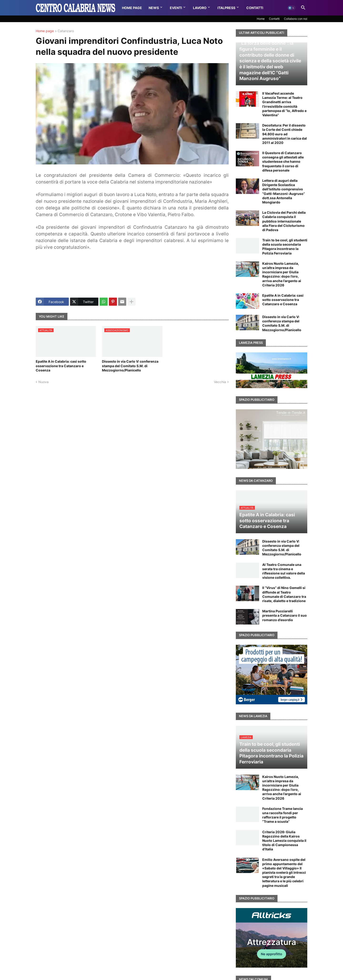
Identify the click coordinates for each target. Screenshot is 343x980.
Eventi (176, 8)
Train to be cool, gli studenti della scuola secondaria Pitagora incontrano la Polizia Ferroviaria (285, 247)
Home (261, 19)
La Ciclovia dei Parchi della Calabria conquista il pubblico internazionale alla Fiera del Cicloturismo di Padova (284, 221)
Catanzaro (66, 31)
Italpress (226, 8)
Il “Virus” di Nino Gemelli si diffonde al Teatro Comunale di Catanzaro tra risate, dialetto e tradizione (284, 594)
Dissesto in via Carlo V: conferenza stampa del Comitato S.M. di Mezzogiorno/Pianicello (130, 366)
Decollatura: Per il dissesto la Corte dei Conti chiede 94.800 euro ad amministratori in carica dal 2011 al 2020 (285, 134)
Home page (45, 31)
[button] (292, 8)
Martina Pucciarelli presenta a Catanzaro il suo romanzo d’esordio (285, 615)
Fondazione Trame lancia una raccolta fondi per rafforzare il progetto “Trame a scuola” (282, 815)
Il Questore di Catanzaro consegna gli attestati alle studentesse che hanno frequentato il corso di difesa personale (283, 162)
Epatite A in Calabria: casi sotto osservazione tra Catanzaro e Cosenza (61, 366)
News (154, 8)
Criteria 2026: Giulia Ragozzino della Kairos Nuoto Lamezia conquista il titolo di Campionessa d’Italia (284, 841)
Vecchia (220, 382)
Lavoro (200, 8)
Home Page (132, 8)
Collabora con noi (296, 19)
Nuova (43, 382)
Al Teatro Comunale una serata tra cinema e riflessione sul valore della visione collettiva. (284, 571)
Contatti (255, 8)
